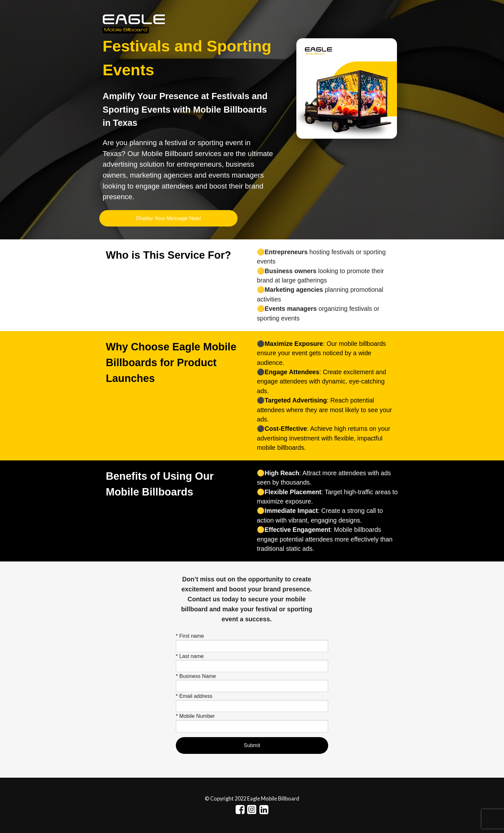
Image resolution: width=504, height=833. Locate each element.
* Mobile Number (195, 716)
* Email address (194, 696)
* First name (190, 636)
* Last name (190, 656)
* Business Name (196, 676)
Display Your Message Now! (169, 218)
